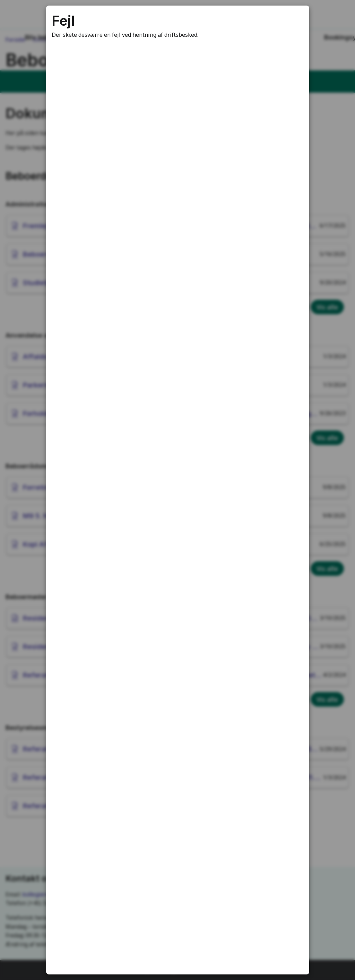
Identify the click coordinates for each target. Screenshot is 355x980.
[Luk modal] (295, 19)
